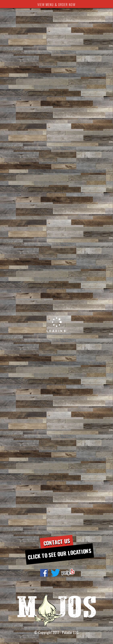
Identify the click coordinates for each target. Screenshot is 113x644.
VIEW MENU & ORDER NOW (56, 5)
